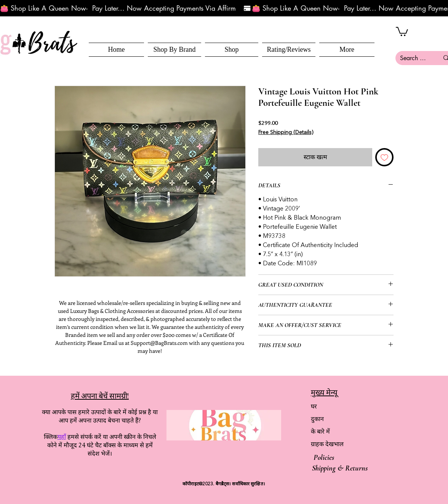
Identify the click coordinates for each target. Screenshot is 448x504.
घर (314, 406)
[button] (232, 50)
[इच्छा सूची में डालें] (384, 157)
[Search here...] (414, 58)
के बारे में (320, 431)
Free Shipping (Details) (286, 132)
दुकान (317, 419)
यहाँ (62, 437)
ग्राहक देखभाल (327, 444)
